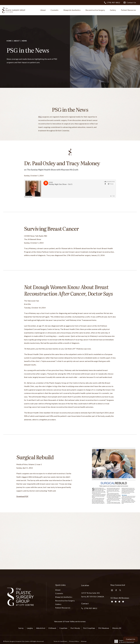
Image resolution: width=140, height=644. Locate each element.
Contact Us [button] (131, 639)
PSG (40, 121)
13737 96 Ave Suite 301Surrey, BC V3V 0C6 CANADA (93, 595)
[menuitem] (43, 10)
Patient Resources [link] (129, 10)
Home (9, 41)
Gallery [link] (113, 10)
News (24, 41)
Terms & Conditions (60, 641)
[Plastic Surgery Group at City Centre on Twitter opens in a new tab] (120, 590)
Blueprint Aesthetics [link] (72, 10)
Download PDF (22, 496)
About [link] (43, 10)
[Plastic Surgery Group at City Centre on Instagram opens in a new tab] (112, 590)
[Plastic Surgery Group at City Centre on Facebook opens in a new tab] (116, 590)
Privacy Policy (74, 641)
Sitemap (84, 641)
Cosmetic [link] (55, 10)
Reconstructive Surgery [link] (95, 10)
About (17, 41)
